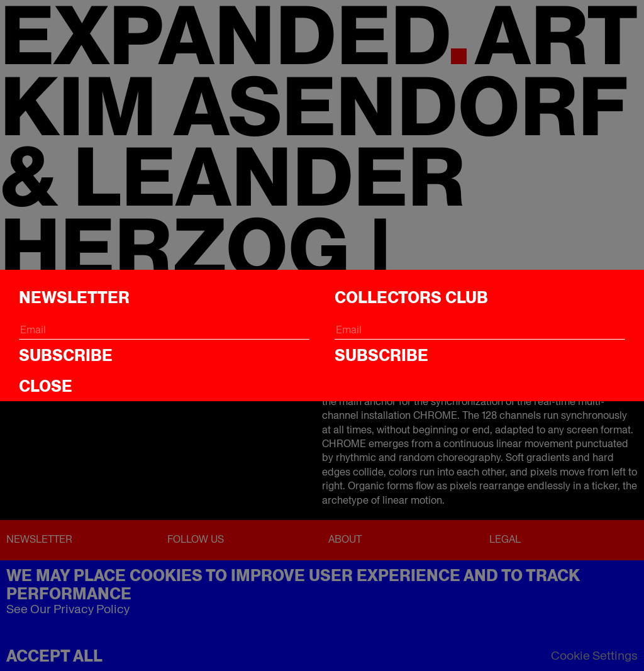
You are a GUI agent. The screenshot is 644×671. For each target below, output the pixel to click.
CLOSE (46, 386)
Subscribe (66, 355)
